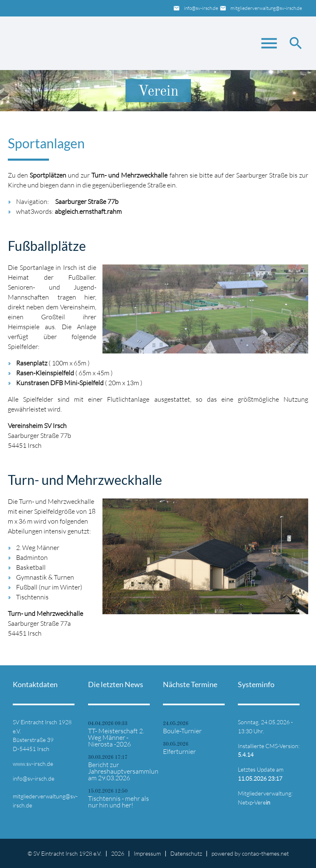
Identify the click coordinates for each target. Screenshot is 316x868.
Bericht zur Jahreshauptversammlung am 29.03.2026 (121, 771)
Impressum (147, 853)
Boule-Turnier (182, 731)
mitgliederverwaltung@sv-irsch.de (266, 8)
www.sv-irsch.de (33, 764)
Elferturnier (179, 751)
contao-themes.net (265, 853)
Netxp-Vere (254, 802)
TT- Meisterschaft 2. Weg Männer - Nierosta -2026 (116, 737)
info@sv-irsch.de (201, 8)
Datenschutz (186, 853)
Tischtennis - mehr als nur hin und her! (118, 802)
